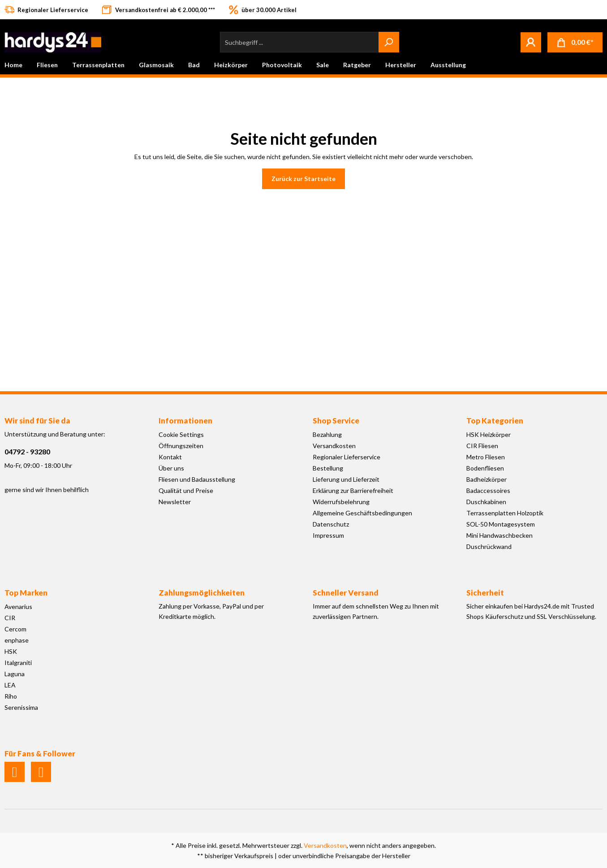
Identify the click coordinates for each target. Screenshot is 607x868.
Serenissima (21, 707)
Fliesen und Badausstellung (197, 479)
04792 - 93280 (27, 451)
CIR (10, 618)
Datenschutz (331, 524)
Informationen (185, 421)
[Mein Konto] (531, 42)
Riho (11, 696)
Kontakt (170, 457)
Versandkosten (334, 446)
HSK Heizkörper (489, 434)
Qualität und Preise (186, 490)
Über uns (171, 468)
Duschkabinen (486, 502)
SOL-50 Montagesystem (501, 524)
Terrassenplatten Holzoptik (505, 513)
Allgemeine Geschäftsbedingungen (362, 513)
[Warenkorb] (575, 42)
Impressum (328, 535)
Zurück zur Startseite (303, 179)
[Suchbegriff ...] (299, 42)
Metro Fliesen (486, 457)
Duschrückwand (489, 546)
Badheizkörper (486, 479)
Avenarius (18, 607)
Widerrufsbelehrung (341, 502)
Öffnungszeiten (181, 446)
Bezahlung (327, 434)
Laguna (15, 674)
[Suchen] (389, 42)
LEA (10, 685)
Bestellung (328, 468)
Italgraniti (18, 663)
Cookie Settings (181, 434)
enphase (17, 640)
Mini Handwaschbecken (499, 535)
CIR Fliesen (482, 446)
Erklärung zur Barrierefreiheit (353, 490)
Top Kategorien (495, 421)
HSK (11, 651)
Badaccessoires (488, 490)
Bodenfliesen (485, 468)
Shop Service (336, 421)
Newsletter (175, 502)
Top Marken (26, 593)
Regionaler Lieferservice (347, 457)
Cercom (15, 629)
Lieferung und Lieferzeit (346, 479)
